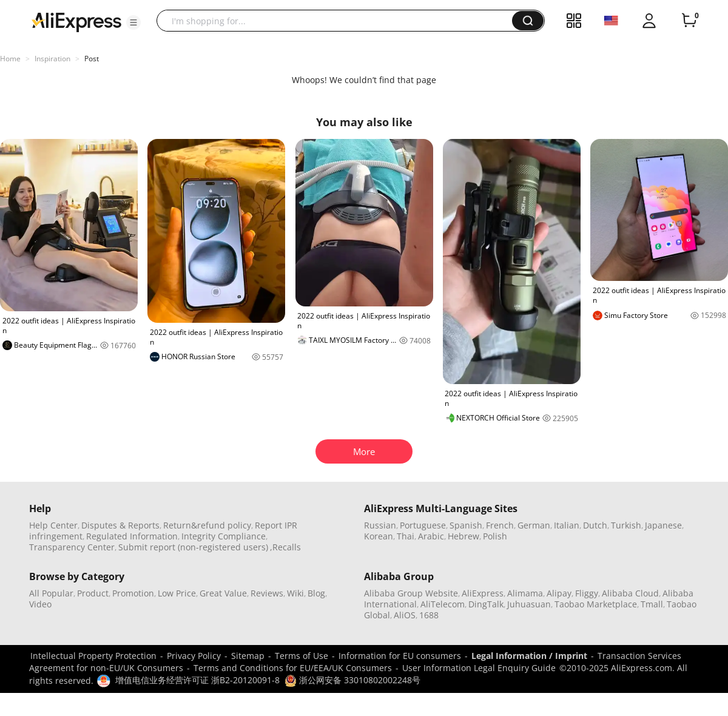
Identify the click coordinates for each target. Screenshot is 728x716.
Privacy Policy (194, 656)
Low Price (177, 593)
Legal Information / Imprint (529, 656)
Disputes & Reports (120, 525)
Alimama (525, 593)
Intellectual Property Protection (93, 656)
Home (10, 59)
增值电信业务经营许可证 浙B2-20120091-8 (197, 680)
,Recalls (285, 547)
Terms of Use (302, 656)
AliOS (405, 615)
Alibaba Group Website (411, 593)
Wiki (295, 593)
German (534, 525)
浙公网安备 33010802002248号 (352, 680)
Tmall (652, 604)
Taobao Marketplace (596, 604)
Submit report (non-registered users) (193, 547)
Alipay (559, 593)
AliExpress (483, 593)
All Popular (51, 593)
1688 (429, 615)
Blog (316, 593)
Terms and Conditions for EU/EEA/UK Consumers (293, 668)
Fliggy (587, 593)
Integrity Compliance (224, 536)
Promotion (133, 593)
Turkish (626, 525)
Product (93, 593)
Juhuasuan (529, 604)
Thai (406, 536)
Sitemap (248, 656)
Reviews (267, 593)
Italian (567, 525)
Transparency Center (72, 547)
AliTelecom (443, 604)
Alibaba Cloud (630, 593)
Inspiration (52, 59)
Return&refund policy (207, 525)
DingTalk (486, 604)
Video (40, 604)
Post (92, 59)
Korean (379, 536)
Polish (495, 536)
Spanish (466, 525)
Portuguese (423, 525)
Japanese (663, 525)
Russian (380, 525)
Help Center (53, 525)
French (500, 525)
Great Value (223, 593)
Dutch (595, 525)
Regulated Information (132, 536)
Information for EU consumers (400, 656)
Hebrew (463, 536)
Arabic (431, 536)
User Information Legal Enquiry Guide (479, 668)
